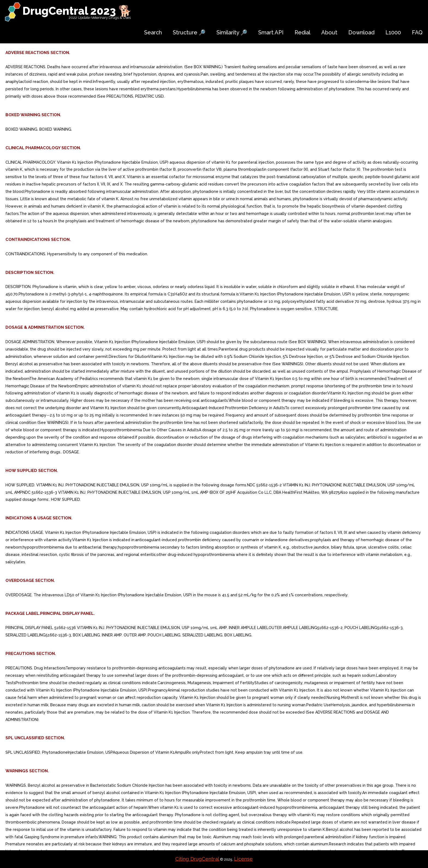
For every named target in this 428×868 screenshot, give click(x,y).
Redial (302, 32)
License (243, 859)
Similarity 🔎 (232, 32)
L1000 (393, 32)
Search (153, 32)
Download (361, 32)
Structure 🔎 (189, 32)
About (329, 32)
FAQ (417, 32)
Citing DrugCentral (197, 859)
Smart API (271, 32)
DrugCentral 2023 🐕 (77, 11)
